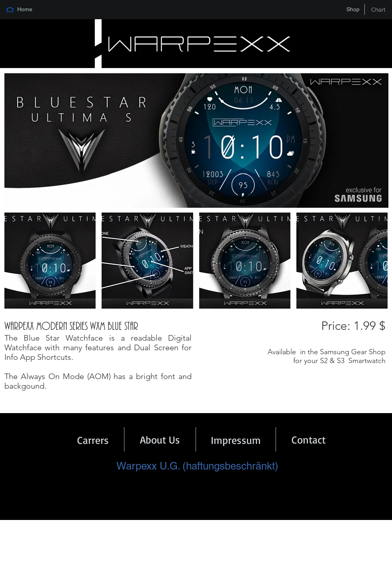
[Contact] (309, 440)
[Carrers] (93, 440)
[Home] (25, 10)
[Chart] (378, 10)
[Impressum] (236, 440)
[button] (50, 261)
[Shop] (353, 10)
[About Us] (160, 440)
